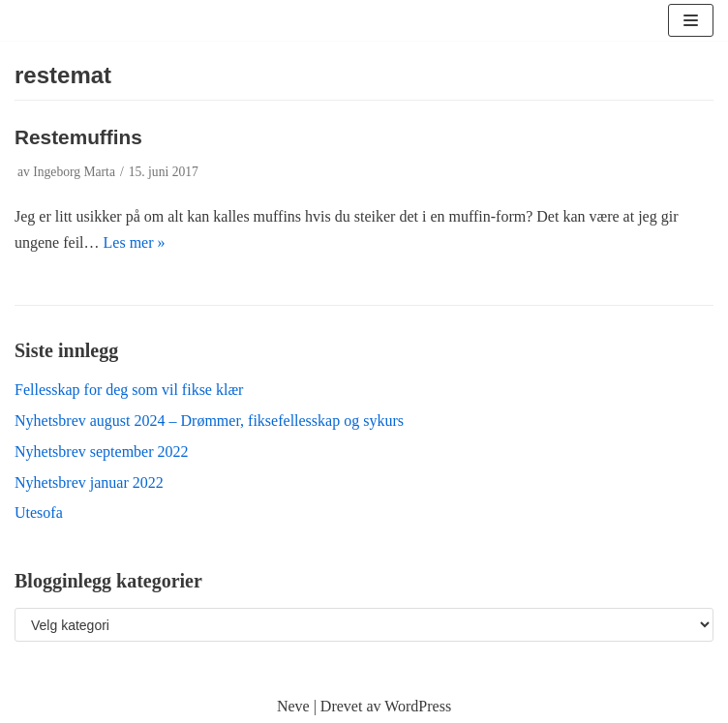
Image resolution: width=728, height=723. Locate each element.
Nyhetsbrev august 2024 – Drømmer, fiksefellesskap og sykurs (209, 421)
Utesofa (39, 512)
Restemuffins (78, 137)
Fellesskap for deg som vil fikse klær (129, 390)
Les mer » (135, 242)
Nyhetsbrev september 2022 (102, 452)
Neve (293, 706)
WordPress (418, 706)
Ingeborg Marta (74, 172)
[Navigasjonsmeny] (691, 20)
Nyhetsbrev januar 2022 (89, 482)
